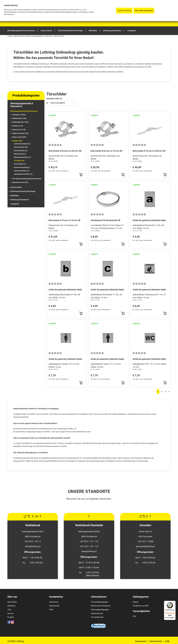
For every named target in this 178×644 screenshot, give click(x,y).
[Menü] (174, 602)
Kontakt (11, 617)
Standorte (11, 606)
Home (10, 36)
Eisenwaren (19, 130)
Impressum (54, 602)
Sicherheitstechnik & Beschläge (23, 191)
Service (10, 613)
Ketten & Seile (19, 137)
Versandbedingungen (100, 602)
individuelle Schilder (22, 144)
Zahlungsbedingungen (100, 610)
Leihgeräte (15, 204)
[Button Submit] (81, 175)
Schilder (48, 36)
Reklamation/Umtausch (101, 606)
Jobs (9, 610)
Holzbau (18, 126)
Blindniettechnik (20, 122)
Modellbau (15, 196)
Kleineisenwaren (20, 182)
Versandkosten (97, 617)
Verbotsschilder (21, 151)
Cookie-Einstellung (124, 11)
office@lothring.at (33, 546)
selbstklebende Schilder (23, 174)
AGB (51, 610)
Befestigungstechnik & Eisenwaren (28, 36)
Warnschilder (20, 164)
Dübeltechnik (19, 118)
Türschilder (19, 161)
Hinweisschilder (21, 147)
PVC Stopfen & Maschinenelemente (27, 179)
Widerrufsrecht (97, 613)
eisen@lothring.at (89, 551)
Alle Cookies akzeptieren (144, 11)
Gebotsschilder (20, 154)
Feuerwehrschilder (21, 171)
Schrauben (19, 115)
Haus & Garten (16, 187)
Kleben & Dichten (20, 133)
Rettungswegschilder (22, 157)
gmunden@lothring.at (145, 546)
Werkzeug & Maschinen (20, 200)
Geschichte (12, 602)
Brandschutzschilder (22, 167)
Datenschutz (54, 606)
